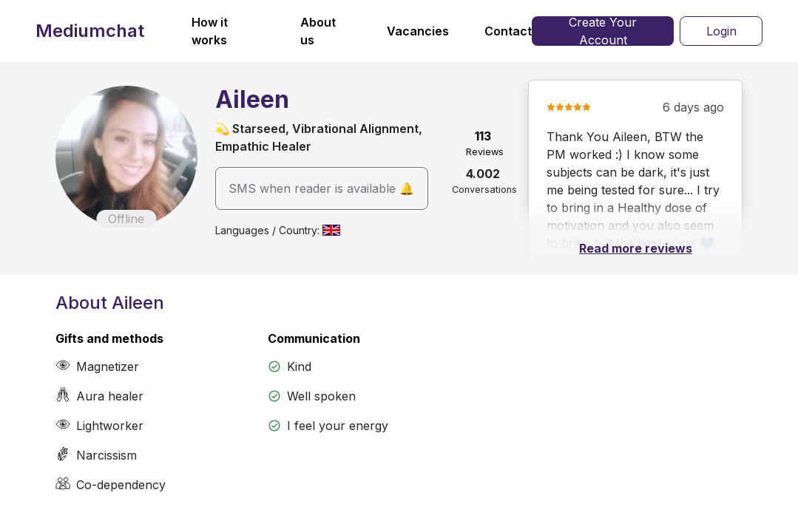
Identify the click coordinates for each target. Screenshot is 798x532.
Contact (508, 31)
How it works (210, 31)
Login (721, 31)
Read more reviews (636, 248)
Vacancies (418, 31)
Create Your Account (603, 31)
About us (318, 31)
